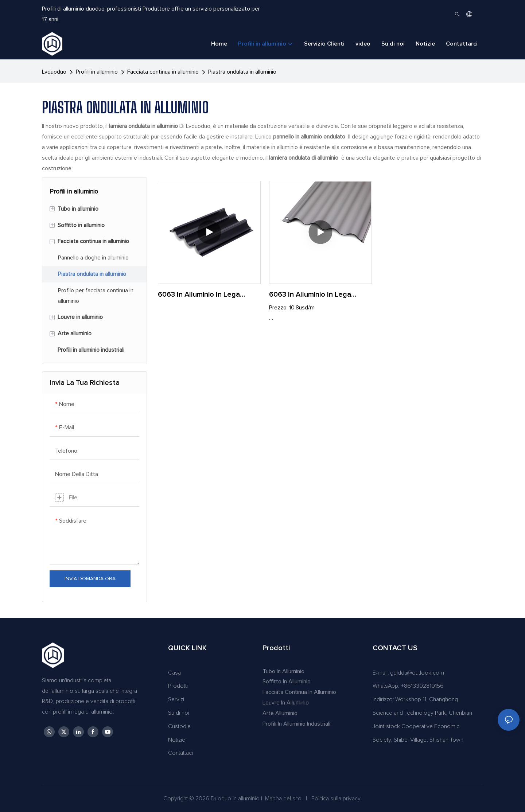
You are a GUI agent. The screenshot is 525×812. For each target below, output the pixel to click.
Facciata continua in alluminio (163, 72)
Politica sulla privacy (336, 799)
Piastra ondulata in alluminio (242, 72)
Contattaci (180, 753)
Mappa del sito (283, 799)
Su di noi (179, 713)
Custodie (179, 726)
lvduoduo (54, 72)
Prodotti (178, 686)
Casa (174, 673)
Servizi (176, 699)
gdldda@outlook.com (417, 673)
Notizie (177, 740)
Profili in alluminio (97, 72)
